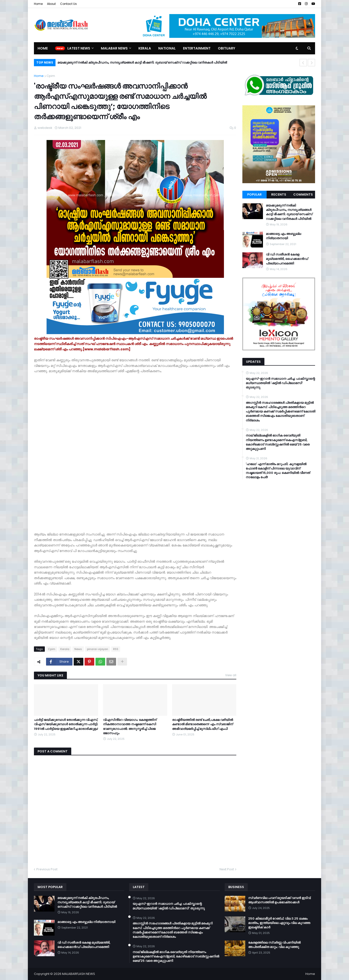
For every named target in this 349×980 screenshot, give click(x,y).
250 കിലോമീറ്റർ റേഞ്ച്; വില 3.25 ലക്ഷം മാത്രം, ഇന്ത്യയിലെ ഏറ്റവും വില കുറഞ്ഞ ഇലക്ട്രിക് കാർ (279, 923)
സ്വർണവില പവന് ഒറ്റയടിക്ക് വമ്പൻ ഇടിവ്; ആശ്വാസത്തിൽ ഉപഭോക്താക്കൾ (280, 900)
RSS (116, 649)
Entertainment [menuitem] (197, 48)
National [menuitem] (167, 48)
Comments (303, 194)
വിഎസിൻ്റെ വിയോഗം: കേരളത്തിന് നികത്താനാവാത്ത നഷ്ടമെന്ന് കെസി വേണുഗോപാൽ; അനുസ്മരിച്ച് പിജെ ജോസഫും (130, 727)
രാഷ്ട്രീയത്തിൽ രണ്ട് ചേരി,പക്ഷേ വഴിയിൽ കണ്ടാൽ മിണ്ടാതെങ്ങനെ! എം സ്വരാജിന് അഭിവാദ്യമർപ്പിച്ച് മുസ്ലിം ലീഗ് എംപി (202, 724)
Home (38, 4)
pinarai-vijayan (98, 649)
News (78, 649)
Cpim (51, 76)
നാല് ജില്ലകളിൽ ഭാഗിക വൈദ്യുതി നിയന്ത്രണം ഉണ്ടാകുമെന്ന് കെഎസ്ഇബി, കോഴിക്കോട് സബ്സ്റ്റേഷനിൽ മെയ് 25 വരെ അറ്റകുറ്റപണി (278, 442)
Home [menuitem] (43, 48)
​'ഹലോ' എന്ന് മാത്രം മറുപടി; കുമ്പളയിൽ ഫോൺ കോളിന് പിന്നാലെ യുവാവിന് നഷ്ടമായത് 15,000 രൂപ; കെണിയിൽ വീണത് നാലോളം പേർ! (278, 471)
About (51, 4)
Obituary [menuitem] (226, 48)
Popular (254, 194)
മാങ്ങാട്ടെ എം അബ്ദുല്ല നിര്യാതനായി (283, 236)
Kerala (65, 649)
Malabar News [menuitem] (114, 48)
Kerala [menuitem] (145, 48)
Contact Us (68, 4)
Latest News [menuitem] (79, 48)
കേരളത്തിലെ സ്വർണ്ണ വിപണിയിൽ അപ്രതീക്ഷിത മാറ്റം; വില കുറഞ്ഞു (274, 945)
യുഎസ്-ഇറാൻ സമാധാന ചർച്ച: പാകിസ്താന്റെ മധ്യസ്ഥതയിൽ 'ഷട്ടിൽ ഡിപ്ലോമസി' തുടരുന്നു (280, 383)
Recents (279, 194)
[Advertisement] (70, 452)
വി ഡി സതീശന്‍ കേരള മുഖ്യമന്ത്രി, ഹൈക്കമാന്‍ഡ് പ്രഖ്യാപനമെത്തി (287, 259)
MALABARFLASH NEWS (79, 974)
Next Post (227, 869)
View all (231, 675)
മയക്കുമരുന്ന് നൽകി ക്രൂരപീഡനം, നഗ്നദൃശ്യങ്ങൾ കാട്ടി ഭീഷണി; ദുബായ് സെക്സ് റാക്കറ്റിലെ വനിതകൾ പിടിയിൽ (142, 62)
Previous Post (47, 869)
